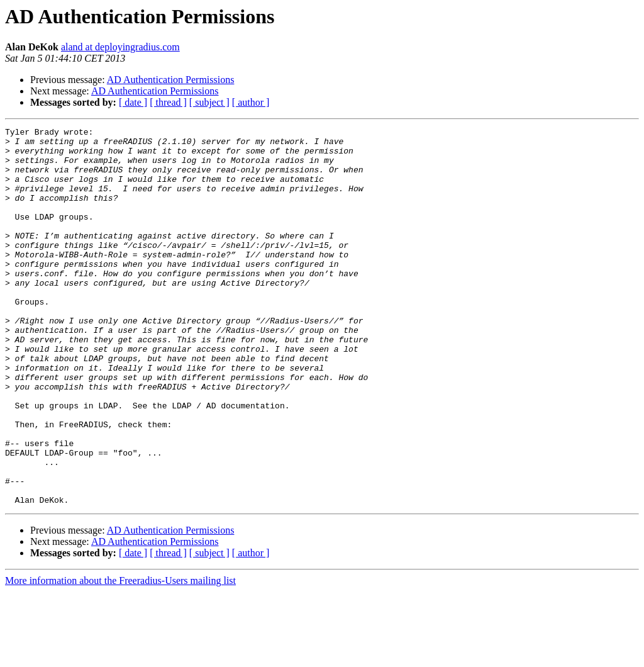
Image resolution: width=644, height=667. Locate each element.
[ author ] (251, 102)
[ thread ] (168, 102)
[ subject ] (209, 102)
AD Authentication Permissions (171, 80)
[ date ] (133, 102)
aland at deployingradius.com (120, 47)
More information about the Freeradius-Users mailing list (120, 656)
